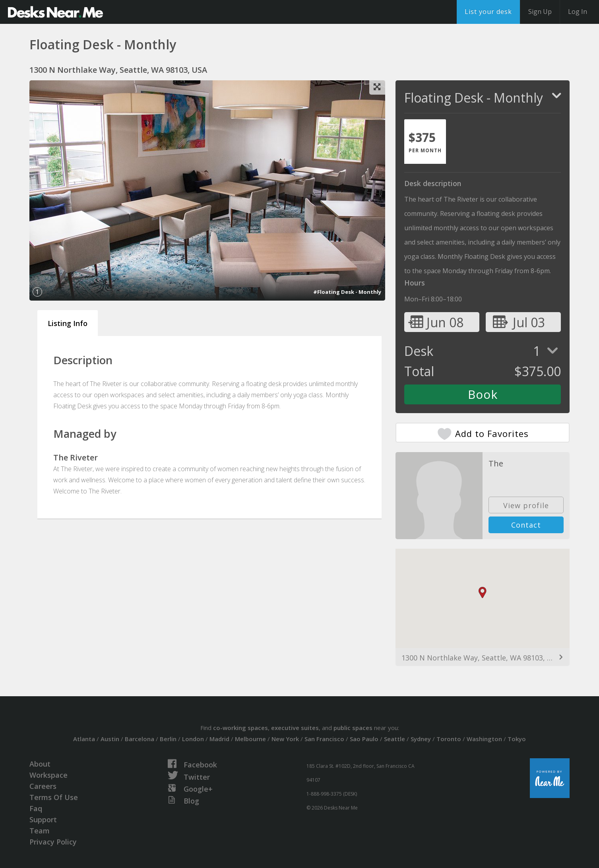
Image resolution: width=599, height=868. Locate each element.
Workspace (48, 775)
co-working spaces (240, 728)
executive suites (295, 728)
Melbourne (250, 739)
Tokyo (517, 739)
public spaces (353, 728)
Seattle (394, 739)
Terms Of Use (54, 797)
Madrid (219, 739)
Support (43, 819)
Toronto (449, 739)
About (40, 764)
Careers (43, 786)
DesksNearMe (55, 12)
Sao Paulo (364, 739)
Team (40, 831)
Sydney (421, 739)
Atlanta (84, 739)
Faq (36, 808)
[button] (483, 593)
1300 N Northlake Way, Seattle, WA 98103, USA (481, 658)
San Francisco (324, 739)
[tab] (425, 142)
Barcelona (140, 739)
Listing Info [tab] (68, 323)
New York (285, 739)
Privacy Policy (53, 842)
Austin (110, 739)
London (193, 739)
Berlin (168, 739)
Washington (484, 739)
